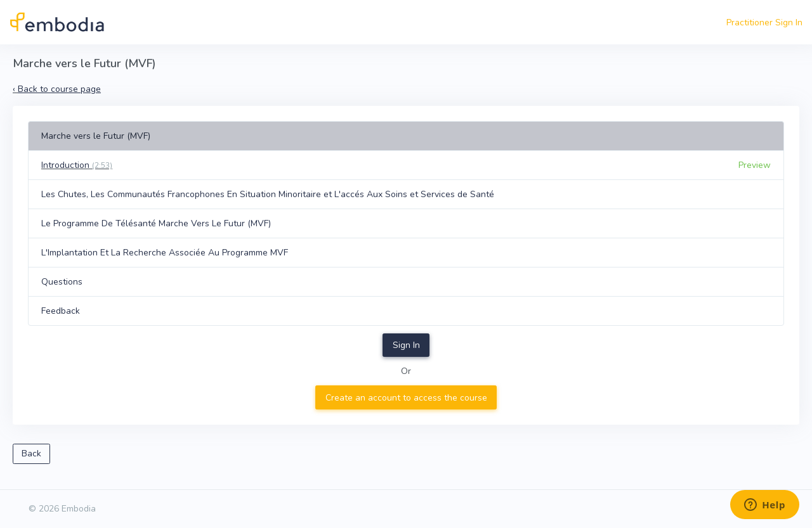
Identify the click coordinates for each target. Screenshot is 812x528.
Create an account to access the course (406, 398)
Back (31, 454)
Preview (755, 165)
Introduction (77, 165)
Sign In (406, 345)
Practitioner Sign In (764, 23)
